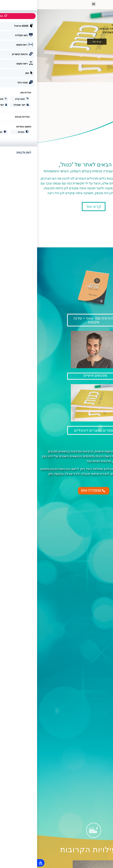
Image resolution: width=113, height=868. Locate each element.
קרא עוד (60, 42)
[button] (57, 4)
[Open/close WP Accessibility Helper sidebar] (4, 863)
